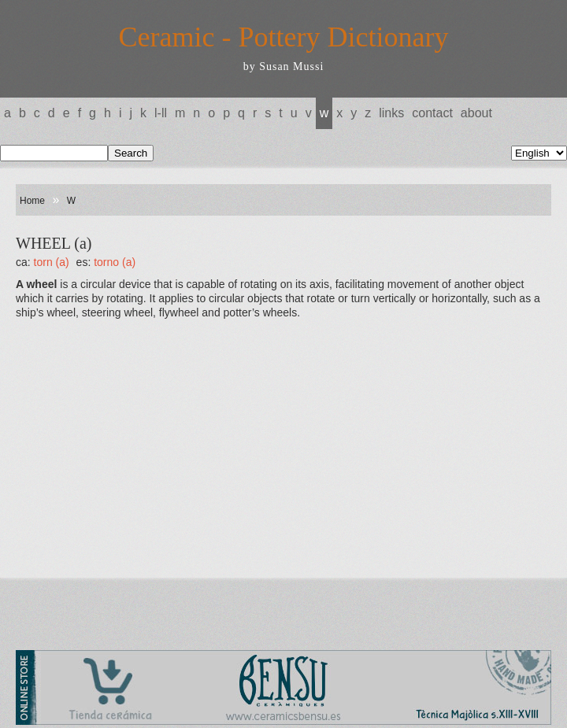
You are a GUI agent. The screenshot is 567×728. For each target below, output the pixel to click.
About (476, 113)
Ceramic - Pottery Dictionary (284, 37)
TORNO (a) (115, 262)
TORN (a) (52, 262)
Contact (432, 113)
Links (391, 113)
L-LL (161, 113)
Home (32, 201)
